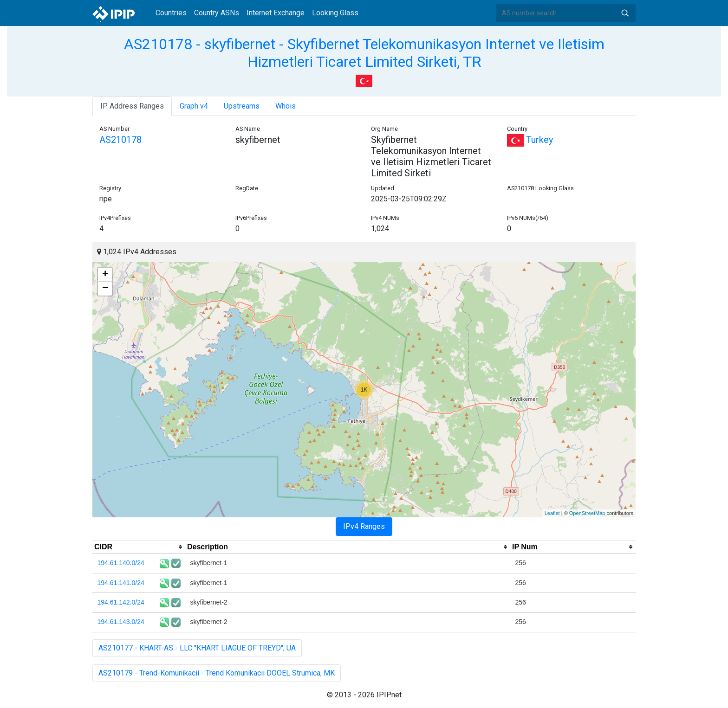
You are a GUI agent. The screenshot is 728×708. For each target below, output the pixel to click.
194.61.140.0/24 (121, 563)
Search (625, 13)
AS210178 (120, 140)
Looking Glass (335, 13)
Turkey (530, 140)
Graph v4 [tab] (194, 106)
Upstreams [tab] (242, 106)
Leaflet (552, 513)
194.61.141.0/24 (121, 583)
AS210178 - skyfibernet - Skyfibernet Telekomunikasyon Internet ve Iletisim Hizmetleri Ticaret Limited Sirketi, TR (364, 53)
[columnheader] (139, 547)
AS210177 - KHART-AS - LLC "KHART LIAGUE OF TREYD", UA (197, 648)
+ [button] (105, 275)
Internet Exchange (276, 13)
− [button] (105, 289)
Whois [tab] (286, 106)
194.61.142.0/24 (121, 602)
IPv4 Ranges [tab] (364, 526)
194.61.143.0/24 (121, 622)
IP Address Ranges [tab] (132, 106)
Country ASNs (217, 13)
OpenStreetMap (587, 513)
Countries (171, 13)
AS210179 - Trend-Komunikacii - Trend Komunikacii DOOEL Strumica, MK (217, 673)
